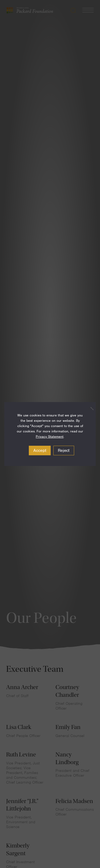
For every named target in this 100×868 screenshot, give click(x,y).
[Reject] (89, 408)
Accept (40, 451)
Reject (64, 451)
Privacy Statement (50, 437)
